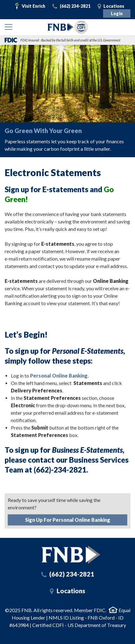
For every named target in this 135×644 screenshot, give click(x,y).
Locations (114, 6)
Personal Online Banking (59, 376)
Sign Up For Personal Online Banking (68, 520)
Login (117, 13)
